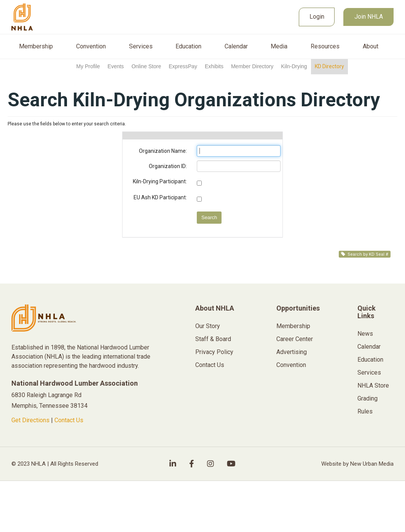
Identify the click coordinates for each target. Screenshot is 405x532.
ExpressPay (183, 66)
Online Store (146, 66)
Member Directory (252, 66)
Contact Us (69, 420)
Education (188, 46)
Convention (91, 46)
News (365, 334)
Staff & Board (213, 339)
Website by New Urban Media (357, 464)
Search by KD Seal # (365, 254)
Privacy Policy (214, 352)
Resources (325, 46)
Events (116, 66)
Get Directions (30, 420)
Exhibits (214, 66)
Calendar (236, 46)
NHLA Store (373, 385)
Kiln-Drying (294, 66)
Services (141, 46)
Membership (36, 46)
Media (279, 46)
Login (317, 17)
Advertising (292, 352)
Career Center (295, 339)
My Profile (88, 66)
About (371, 46)
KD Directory (329, 66)
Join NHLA (369, 17)
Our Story (208, 326)
